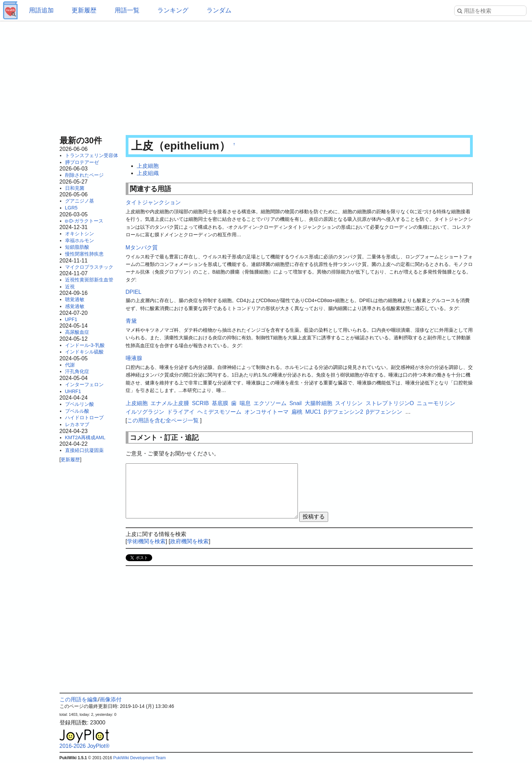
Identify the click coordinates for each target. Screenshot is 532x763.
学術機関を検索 (146, 541)
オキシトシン (80, 234)
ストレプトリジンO (390, 403)
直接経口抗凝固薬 (84, 450)
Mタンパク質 (142, 248)
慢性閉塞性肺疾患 (84, 254)
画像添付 (111, 699)
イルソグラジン (145, 412)
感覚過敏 (75, 306)
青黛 (131, 321)
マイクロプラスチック (89, 267)
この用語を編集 (79, 699)
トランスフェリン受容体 (92, 155)
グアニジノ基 (80, 201)
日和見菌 (75, 188)
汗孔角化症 (77, 371)
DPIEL (134, 292)
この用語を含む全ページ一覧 (163, 420)
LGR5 (71, 208)
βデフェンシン (384, 412)
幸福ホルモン (80, 240)
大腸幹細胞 (319, 403)
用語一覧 (127, 10)
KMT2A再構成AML (85, 437)
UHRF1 (73, 391)
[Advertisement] (266, 76)
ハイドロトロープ (84, 417)
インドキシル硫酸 (84, 352)
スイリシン (349, 403)
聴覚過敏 (75, 299)
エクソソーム (270, 403)
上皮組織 (148, 173)
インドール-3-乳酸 (85, 345)
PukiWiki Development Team (140, 758)
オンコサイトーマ (267, 412)
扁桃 (297, 412)
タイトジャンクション (153, 202)
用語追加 (41, 10)
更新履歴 (84, 10)
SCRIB (200, 403)
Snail (296, 403)
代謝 (70, 365)
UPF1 (71, 319)
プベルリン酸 (80, 404)
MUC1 (313, 412)
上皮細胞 (148, 166)
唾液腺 (134, 358)
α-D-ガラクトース (84, 221)
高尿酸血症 (77, 332)
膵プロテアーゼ (82, 162)
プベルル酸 (77, 411)
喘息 (245, 403)
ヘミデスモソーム (219, 412)
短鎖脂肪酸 (77, 247)
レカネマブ (77, 424)
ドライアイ (181, 412)
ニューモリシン (436, 403)
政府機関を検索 (189, 541)
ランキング (173, 10)
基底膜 (220, 403)
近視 (70, 287)
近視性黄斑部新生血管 (89, 280)
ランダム (219, 10)
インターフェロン (84, 384)
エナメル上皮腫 (170, 403)
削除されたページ (84, 175)
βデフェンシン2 (344, 412)
